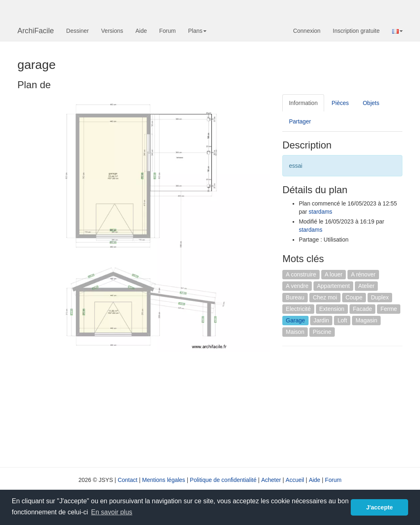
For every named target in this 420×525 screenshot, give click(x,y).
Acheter (271, 480)
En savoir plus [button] (112, 512)
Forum (168, 31)
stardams (320, 212)
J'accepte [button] (380, 507)
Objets (371, 103)
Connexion (307, 31)
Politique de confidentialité (223, 480)
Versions (112, 31)
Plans (197, 31)
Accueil (295, 480)
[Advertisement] (351, 406)
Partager (300, 121)
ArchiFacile (36, 31)
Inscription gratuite (356, 31)
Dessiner (78, 31)
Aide (141, 31)
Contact (127, 480)
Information (303, 103)
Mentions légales (164, 480)
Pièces (340, 103)
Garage (296, 320)
